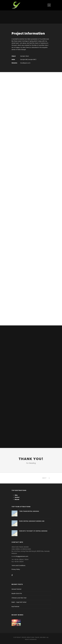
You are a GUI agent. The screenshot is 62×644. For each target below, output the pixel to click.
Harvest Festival (16, 589)
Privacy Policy (16, 569)
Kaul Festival (15, 607)
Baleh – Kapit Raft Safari (19, 602)
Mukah (17, 499)
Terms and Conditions (18, 566)
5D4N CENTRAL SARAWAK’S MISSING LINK (32, 521)
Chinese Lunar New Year (19, 598)
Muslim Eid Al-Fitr (17, 593)
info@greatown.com (22, 556)
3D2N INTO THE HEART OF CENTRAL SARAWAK (33, 531)
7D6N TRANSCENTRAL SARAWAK (29, 511)
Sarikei (17, 497)
